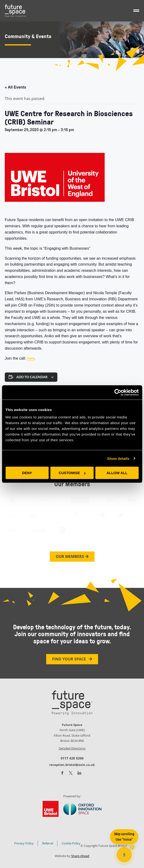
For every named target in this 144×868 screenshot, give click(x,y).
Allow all (117, 473)
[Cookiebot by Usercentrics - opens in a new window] (118, 392)
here (31, 358)
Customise (72, 473)
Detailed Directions (72, 748)
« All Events (15, 87)
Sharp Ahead (80, 856)
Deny (27, 473)
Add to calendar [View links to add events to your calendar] (32, 377)
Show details (118, 458)
